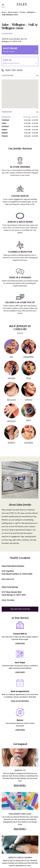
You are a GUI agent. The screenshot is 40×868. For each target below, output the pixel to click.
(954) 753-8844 (8, 600)
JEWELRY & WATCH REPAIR (20, 222)
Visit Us (20, 62)
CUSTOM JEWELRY (20, 196)
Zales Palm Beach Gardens (13, 566)
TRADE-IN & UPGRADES (20, 277)
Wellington (31, 12)
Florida (22, 12)
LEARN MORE (20, 643)
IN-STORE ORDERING (20, 167)
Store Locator (13, 12)
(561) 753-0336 (12, 70)
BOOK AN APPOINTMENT (20, 701)
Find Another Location (20, 609)
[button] (20, 112)
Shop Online (20, 50)
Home (4, 12)
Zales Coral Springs (10, 587)
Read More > (20, 785)
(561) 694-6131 (8, 579)
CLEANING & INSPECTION (20, 252)
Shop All (20, 333)
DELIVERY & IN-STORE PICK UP (20, 302)
